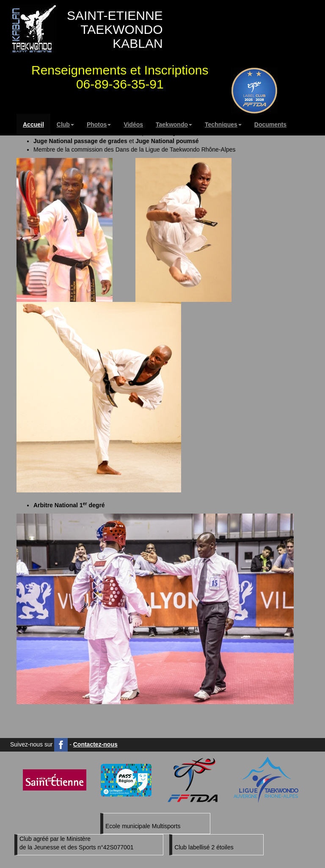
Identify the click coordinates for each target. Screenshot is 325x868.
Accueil (33, 124)
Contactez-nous (95, 744)
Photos (99, 124)
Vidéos (133, 124)
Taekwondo (174, 124)
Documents (270, 124)
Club (65, 124)
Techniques (223, 124)
